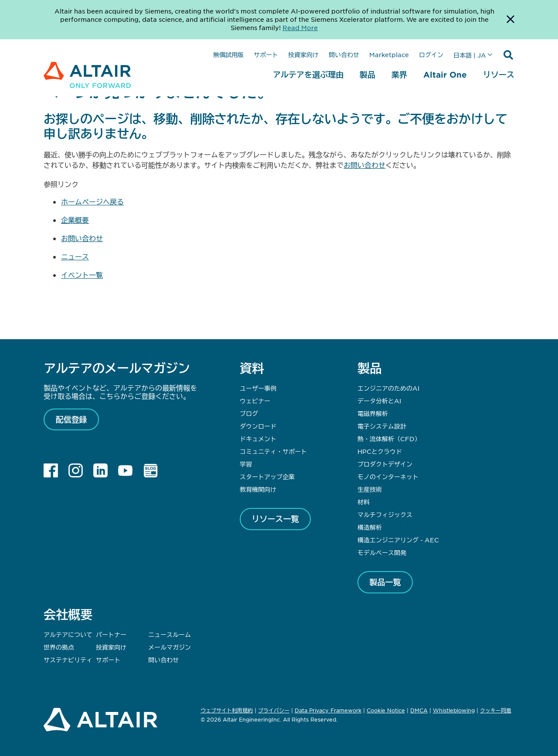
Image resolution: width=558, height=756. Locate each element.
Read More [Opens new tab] (300, 27)
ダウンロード (258, 426)
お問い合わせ (364, 165)
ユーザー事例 (258, 388)
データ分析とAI (379, 401)
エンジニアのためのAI (388, 388)
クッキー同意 (496, 711)
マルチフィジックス (385, 514)
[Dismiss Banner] (510, 20)
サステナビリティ (68, 660)
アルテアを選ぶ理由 (308, 75)
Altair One (445, 75)
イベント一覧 (82, 275)
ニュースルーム (170, 634)
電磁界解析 (373, 413)
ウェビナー (255, 401)
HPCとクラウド (380, 451)
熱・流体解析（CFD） (389, 439)
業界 (399, 75)
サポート (266, 54)
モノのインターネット (388, 477)
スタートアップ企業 (267, 477)
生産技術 (370, 489)
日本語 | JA (470, 55)
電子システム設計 (382, 426)
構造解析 (370, 527)
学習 (246, 464)
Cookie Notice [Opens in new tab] (386, 710)
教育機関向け (258, 489)
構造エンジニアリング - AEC (398, 540)
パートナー (111, 634)
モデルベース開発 (382, 552)
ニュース (75, 256)
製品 (367, 75)
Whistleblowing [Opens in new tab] (454, 710)
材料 (364, 502)
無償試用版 (228, 54)
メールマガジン (170, 647)
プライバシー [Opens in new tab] (274, 710)
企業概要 (75, 220)
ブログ (249, 413)
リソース (499, 75)
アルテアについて (68, 634)
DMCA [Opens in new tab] (419, 710)
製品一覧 (385, 582)
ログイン (431, 54)
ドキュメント (258, 439)
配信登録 (71, 419)
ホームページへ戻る (92, 201)
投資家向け (303, 54)
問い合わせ (344, 54)
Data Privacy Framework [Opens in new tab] (328, 710)
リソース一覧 (276, 519)
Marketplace (389, 54)
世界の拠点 (59, 647)
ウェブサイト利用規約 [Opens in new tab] (227, 710)
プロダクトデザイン (385, 464)
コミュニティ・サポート (273, 451)
